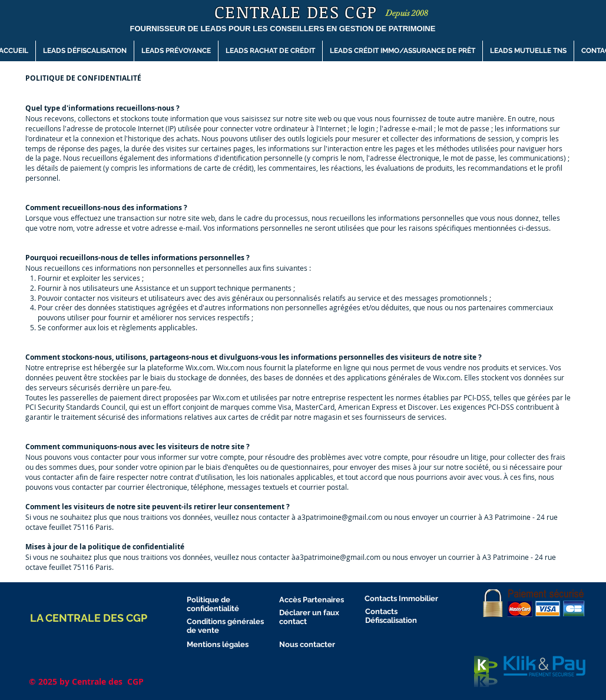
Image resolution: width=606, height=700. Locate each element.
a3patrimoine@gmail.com (340, 517)
